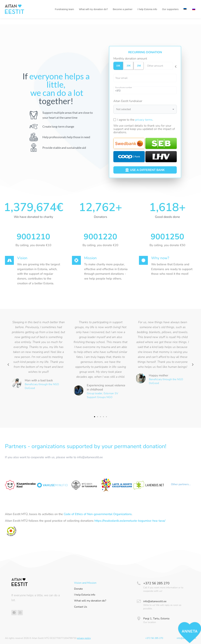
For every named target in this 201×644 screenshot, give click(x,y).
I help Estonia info (85, 595)
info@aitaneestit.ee (155, 601)
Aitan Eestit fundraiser (128, 101)
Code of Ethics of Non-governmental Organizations (98, 514)
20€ (129, 66)
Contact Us (81, 607)
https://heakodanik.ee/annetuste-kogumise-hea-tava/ (130, 521)
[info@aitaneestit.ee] (139, 601)
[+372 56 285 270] (139, 583)
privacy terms (144, 120)
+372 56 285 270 (156, 583)
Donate (78, 589)
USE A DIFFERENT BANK (145, 170)
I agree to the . (135, 120)
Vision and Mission (85, 583)
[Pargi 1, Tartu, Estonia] (139, 619)
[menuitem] (185, 15)
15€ (118, 66)
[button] (8, 365)
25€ (139, 66)
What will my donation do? (90, 601)
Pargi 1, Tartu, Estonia (156, 619)
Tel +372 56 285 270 (18, 3)
